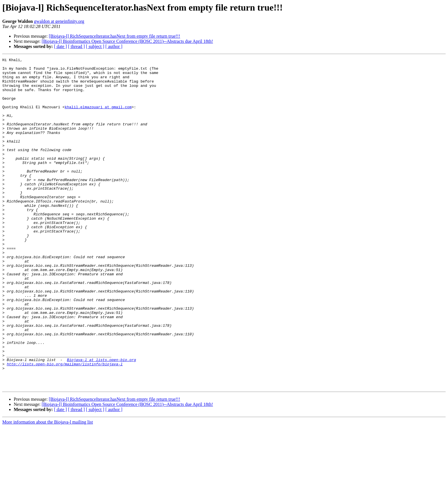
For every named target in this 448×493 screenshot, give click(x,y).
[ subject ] (95, 46)
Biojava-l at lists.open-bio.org (101, 420)
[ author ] (114, 46)
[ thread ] (76, 46)
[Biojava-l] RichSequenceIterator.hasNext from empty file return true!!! (115, 36)
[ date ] (60, 46)
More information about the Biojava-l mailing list (48, 488)
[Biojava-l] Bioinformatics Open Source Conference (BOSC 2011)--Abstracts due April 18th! (127, 41)
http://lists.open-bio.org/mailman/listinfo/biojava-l (65, 426)
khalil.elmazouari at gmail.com (98, 117)
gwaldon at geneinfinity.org (59, 21)
